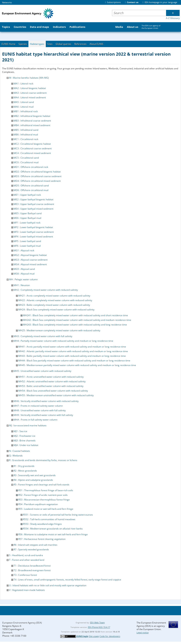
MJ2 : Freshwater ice (25, 436)
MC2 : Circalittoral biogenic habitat (32, 144)
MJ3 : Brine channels (25, 441)
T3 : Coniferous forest (25, 575)
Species (23, 44)
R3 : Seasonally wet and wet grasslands (35, 475)
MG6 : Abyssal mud (24, 274)
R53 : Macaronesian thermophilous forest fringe (44, 500)
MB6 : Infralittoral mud (26, 135)
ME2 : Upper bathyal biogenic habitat (34, 199)
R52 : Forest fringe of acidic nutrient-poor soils (43, 495)
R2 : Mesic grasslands (25, 471)
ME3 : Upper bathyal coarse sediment (34, 204)
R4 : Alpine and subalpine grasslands (33, 480)
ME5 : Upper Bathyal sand (28, 213)
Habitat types (37, 44)
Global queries (63, 44)
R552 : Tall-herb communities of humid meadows (49, 519)
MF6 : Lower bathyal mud (27, 246)
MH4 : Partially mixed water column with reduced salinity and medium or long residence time (63, 341)
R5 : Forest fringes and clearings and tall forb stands (42, 485)
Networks (7, 2)
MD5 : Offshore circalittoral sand (31, 186)
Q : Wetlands (16, 456)
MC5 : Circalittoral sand (26, 158)
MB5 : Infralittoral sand (26, 130)
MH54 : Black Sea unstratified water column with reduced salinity (53, 391)
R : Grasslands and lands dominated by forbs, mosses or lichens (43, 460)
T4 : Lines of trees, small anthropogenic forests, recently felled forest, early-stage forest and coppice (67, 580)
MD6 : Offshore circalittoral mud (31, 190)
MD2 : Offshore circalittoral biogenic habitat (37, 172)
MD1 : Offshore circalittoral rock (31, 167)
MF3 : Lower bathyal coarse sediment (34, 232)
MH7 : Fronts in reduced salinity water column (38, 406)
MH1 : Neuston (22, 285)
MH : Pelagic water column (23, 279)
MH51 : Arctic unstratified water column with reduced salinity (51, 377)
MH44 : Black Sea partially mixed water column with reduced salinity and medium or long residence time (74, 361)
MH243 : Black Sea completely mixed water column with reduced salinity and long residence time (75, 325)
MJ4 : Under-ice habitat (26, 445)
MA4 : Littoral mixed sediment (30, 97)
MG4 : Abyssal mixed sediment (30, 264)
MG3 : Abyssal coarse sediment (31, 260)
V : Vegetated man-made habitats (27, 590)
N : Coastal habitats (20, 451)
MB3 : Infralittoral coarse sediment (32, 121)
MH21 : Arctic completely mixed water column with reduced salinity (54, 296)
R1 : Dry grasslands (24, 466)
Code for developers (110, 636)
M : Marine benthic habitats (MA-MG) (29, 78)
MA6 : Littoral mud (24, 107)
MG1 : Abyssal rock (24, 250)
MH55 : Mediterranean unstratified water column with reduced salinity (56, 395)
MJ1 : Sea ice (20, 431)
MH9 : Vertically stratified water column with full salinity (43, 415)
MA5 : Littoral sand (24, 102)
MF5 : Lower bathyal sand (27, 241)
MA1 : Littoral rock (23, 84)
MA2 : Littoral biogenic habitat (30, 88)
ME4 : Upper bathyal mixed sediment (34, 209)
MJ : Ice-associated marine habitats (28, 425)
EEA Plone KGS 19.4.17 (99, 627)
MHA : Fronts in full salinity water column (36, 420)
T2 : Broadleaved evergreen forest (32, 570)
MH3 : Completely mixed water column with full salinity (43, 336)
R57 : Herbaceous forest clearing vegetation (42, 539)
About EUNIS (96, 44)
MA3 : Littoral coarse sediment (30, 93)
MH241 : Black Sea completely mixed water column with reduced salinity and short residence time (75, 315)
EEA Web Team (97, 622)
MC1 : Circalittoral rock (26, 139)
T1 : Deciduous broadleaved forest (32, 566)
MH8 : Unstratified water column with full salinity (40, 410)
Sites (50, 44)
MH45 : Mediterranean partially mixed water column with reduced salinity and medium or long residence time (77, 365)
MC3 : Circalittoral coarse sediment (33, 148)
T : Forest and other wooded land (27, 560)
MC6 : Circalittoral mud (26, 162)
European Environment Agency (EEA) (22, 623)
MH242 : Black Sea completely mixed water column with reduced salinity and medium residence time (77, 320)
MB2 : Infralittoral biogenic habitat (32, 116)
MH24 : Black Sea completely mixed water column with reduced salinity (56, 310)
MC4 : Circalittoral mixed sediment (32, 153)
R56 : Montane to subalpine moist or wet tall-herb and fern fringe (53, 534)
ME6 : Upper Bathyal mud (27, 218)
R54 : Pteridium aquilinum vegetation (38, 504)
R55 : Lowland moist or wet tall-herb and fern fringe (46, 509)
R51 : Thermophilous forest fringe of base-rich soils (46, 490)
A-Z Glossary (173, 18)
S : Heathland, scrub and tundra (26, 555)
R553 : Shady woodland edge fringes (42, 524)
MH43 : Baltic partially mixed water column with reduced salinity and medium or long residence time (72, 356)
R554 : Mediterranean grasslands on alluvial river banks (53, 529)
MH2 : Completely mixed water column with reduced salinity (46, 290)
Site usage (94, 636)
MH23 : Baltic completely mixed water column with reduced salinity (54, 305)
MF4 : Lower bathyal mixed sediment (33, 237)
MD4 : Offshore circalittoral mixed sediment (37, 181)
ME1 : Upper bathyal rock (27, 195)
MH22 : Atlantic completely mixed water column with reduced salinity (55, 300)
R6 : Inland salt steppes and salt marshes (36, 545)
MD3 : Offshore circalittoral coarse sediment (38, 176)
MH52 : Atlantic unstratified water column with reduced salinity (52, 381)
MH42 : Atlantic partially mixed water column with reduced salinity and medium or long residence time (73, 351)
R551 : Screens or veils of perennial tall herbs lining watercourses (58, 515)
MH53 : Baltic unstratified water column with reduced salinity (51, 386)
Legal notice (143, 633)
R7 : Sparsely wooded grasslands (31, 549)
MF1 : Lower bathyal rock (27, 223)
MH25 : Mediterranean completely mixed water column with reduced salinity (59, 330)
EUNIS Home (8, 44)
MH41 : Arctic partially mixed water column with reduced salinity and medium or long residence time (72, 347)
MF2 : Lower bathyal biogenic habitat (33, 227)
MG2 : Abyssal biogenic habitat (30, 255)
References (80, 44)
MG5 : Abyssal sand (24, 269)
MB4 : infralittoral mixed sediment (32, 125)
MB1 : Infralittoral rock (26, 111)
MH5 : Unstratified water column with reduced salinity (42, 371)
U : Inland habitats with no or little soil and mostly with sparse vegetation (48, 585)
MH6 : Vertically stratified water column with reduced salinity (46, 401)
